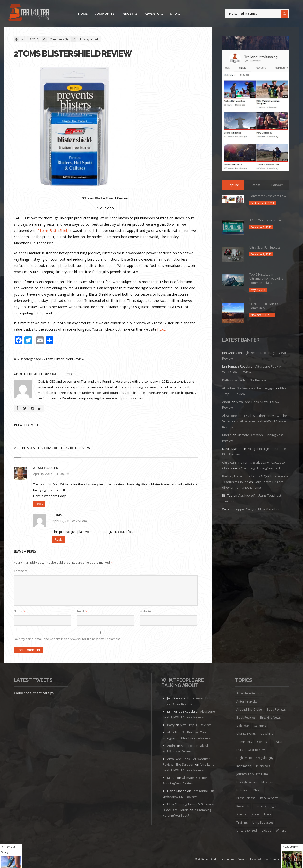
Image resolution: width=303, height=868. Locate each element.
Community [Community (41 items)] (244, 742)
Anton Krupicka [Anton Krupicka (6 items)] (247, 701)
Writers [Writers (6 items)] (281, 830)
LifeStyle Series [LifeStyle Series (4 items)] (247, 782)
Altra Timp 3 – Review (250, 380)
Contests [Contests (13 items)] (263, 742)
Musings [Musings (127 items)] (267, 782)
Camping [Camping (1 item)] (260, 726)
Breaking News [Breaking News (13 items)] (270, 717)
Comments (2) (59, 39)
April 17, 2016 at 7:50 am (70, 521)
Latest (255, 185)
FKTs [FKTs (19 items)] (240, 750)
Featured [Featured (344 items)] (280, 742)
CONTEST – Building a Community (264, 306)
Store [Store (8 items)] (255, 814)
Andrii (226, 402)
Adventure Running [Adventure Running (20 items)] (249, 693)
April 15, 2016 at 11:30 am (51, 474)
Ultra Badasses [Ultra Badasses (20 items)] (263, 822)
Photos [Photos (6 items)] (258, 790)
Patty (226, 380)
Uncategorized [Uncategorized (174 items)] (247, 830)
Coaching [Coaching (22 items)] (267, 734)
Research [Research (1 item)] (243, 806)
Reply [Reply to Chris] (59, 539)
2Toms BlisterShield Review (73, 53)
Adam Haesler (46, 468)
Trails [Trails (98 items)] (267, 814)
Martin (227, 435)
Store (175, 14)
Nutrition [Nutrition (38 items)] (243, 790)
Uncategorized (88, 39)
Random (277, 185)
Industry (130, 14)
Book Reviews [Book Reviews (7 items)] (276, 709)
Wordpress (261, 859)
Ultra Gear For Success (265, 247)
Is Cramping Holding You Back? (260, 468)
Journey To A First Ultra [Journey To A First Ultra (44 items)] (252, 774)
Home (83, 14)
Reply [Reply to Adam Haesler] (39, 504)
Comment (21, 571)
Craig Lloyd (61, 374)
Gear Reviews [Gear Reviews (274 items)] (257, 750)
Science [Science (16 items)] (242, 814)
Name (19, 611)
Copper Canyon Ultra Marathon (257, 509)
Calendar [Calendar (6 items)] (243, 726)
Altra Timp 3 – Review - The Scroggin (248, 388)
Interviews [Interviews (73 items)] (263, 766)
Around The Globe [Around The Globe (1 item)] (249, 709)
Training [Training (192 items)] (242, 822)
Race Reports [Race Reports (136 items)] (269, 798)
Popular (233, 185)
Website (145, 611)
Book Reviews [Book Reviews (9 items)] (246, 717)
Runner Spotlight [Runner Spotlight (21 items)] (265, 806)
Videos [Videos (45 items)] (266, 830)
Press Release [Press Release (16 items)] (246, 798)
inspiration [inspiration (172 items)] (244, 766)
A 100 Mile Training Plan (266, 220)
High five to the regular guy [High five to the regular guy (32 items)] (255, 758)
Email (82, 611)
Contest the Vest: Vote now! (268, 196)
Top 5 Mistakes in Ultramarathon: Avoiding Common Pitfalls (266, 279)
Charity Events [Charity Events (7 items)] (246, 734)
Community (105, 14)
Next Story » (291, 847)
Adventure (154, 14)
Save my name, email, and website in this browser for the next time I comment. (67, 639)
